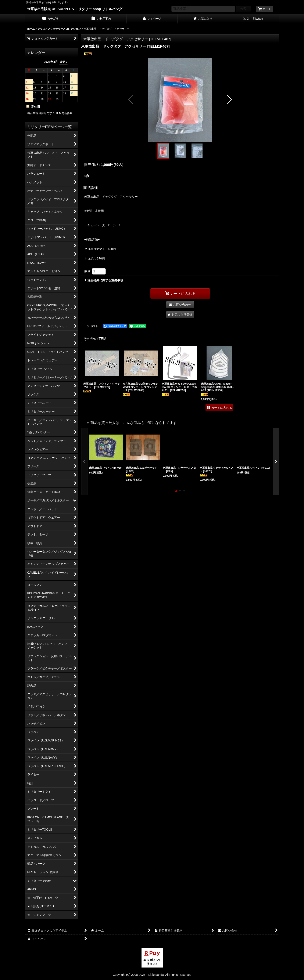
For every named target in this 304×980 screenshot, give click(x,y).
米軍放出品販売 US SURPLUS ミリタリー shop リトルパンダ (75, 9)
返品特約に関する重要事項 (104, 280)
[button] (131, 100)
